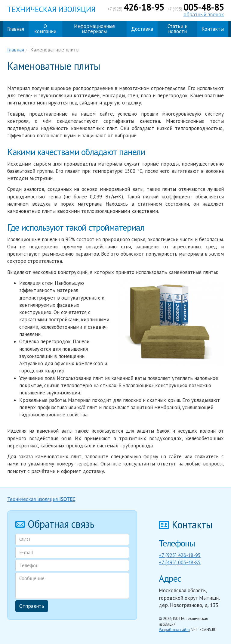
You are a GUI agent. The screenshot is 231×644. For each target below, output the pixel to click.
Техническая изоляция (51, 9)
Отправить (32, 606)
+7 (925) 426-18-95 (180, 555)
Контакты (213, 29)
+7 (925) (136, 9)
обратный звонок (204, 14)
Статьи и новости (177, 29)
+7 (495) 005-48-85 (180, 562)
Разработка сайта (174, 630)
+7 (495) (195, 9)
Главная (16, 29)
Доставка (142, 29)
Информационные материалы (94, 29)
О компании (45, 29)
